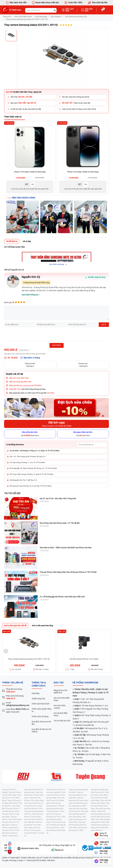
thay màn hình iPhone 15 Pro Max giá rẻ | (56, 800)
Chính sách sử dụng (40, 716)
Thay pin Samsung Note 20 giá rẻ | (56, 830)
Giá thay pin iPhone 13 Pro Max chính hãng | (33, 825)
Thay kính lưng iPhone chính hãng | (100, 806)
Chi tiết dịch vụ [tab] (12, 241)
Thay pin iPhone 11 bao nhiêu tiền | (12, 806)
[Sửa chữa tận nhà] (30, 434)
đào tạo (59, 683)
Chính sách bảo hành (41, 704)
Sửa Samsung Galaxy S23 (76, 17)
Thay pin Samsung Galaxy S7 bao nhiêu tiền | (78, 795)
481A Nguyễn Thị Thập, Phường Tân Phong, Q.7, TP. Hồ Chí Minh (33, 468)
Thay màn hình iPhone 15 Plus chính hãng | (34, 795)
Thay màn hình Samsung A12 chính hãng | (78, 819)
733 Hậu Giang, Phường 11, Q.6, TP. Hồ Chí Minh (27, 463)
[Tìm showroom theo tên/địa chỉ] (92, 445)
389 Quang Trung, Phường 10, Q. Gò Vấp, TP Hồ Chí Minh (31, 486)
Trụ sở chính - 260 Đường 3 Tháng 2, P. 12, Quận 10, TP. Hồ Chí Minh (34, 451)
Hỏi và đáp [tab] (27, 241)
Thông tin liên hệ (13, 683)
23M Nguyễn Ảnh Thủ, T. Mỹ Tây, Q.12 (23, 480)
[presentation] (25, 334)
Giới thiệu (36, 693)
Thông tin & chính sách (39, 684)
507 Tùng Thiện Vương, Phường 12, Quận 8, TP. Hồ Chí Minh (31, 474)
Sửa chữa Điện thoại (23, 17)
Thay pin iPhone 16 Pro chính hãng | (12, 798)
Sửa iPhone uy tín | (98, 792)
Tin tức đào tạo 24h (62, 721)
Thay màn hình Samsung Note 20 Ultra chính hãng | (79, 814)
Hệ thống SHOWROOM (85, 683)
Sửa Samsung (41, 17)
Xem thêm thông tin (30, 295)
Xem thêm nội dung (56, 264)
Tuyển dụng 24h (38, 699)
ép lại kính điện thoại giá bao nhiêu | (101, 817)
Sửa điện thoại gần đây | (100, 790)
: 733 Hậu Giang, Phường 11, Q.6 (91, 706)
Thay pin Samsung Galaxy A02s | (56, 819)
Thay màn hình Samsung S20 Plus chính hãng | (78, 825)
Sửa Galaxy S (56, 17)
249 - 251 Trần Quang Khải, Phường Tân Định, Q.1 (28, 457)
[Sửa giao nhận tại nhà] (83, 434)
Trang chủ (7, 17)
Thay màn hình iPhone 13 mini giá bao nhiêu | (56, 795)
